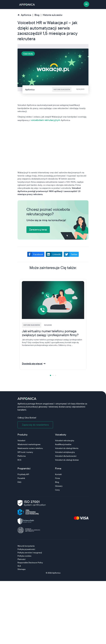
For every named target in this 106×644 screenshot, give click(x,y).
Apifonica (56, 573)
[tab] (50, 375)
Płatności (21, 559)
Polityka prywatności (26, 549)
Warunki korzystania (26, 546)
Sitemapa (21, 569)
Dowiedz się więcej (32, 364)
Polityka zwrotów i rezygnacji (30, 553)
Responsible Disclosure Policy (30, 563)
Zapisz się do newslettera (35, 425)
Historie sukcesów (53, 15)
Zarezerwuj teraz (38, 230)
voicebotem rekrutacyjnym (45, 120)
